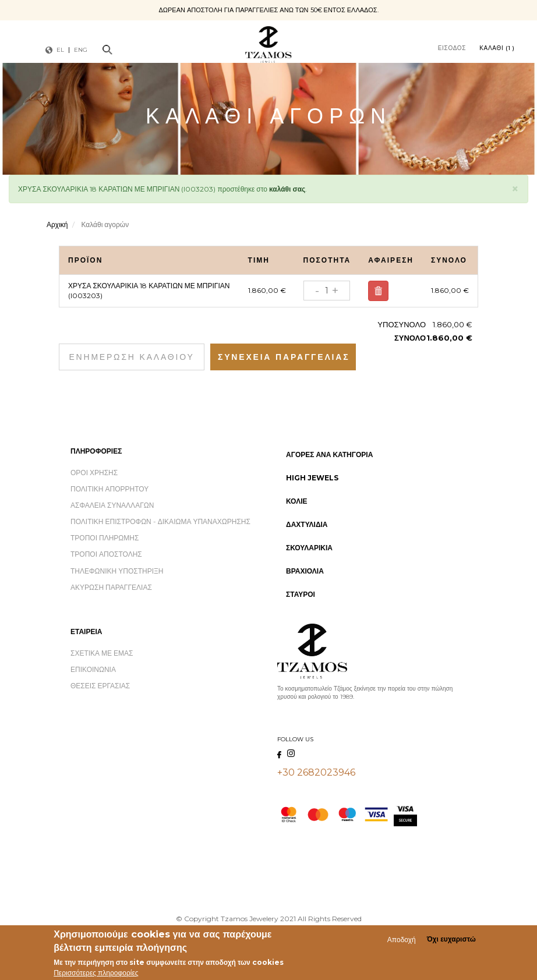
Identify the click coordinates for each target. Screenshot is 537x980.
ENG (81, 50)
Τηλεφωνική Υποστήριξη (117, 571)
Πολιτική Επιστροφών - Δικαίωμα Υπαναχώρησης (160, 521)
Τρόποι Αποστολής (106, 554)
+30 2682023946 (316, 772)
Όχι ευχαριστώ (451, 940)
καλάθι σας (287, 189)
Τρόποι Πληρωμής (105, 538)
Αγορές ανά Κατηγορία (329, 454)
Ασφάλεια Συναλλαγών (112, 505)
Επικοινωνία (93, 669)
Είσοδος (452, 48)
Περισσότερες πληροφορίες (96, 973)
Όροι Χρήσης (94, 473)
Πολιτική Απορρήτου (109, 489)
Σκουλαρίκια (309, 548)
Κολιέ (296, 501)
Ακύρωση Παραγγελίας (111, 587)
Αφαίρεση (378, 291)
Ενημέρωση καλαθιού (131, 357)
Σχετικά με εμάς (102, 653)
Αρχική (57, 224)
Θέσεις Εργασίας (100, 686)
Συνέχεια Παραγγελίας (284, 357)
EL (60, 50)
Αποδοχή (402, 940)
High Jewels (312, 478)
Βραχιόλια (305, 571)
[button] (515, 187)
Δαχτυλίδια (307, 524)
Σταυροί (301, 594)
